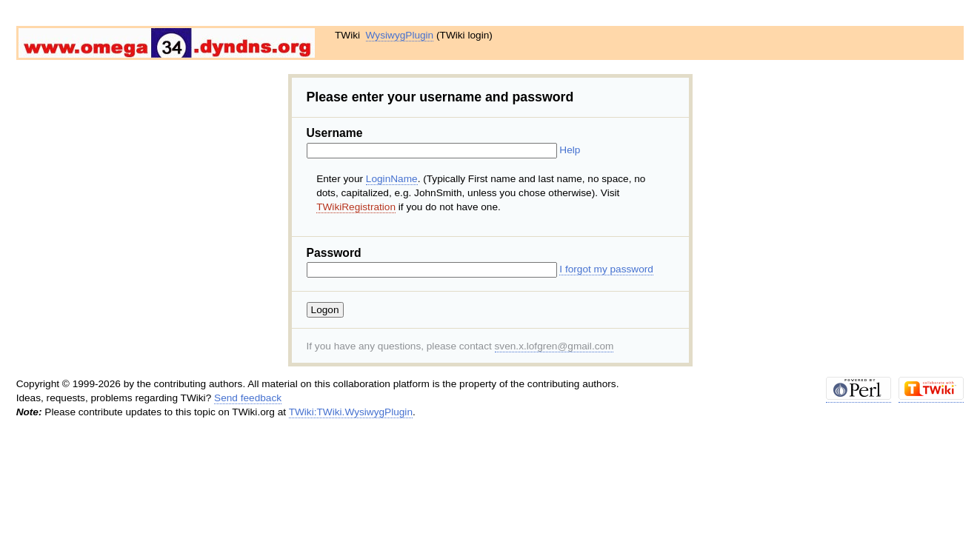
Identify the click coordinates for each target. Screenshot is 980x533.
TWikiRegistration (356, 207)
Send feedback (248, 398)
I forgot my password (606, 269)
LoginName (392, 179)
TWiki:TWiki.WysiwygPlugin (351, 412)
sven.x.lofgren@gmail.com (554, 346)
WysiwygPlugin (400, 35)
